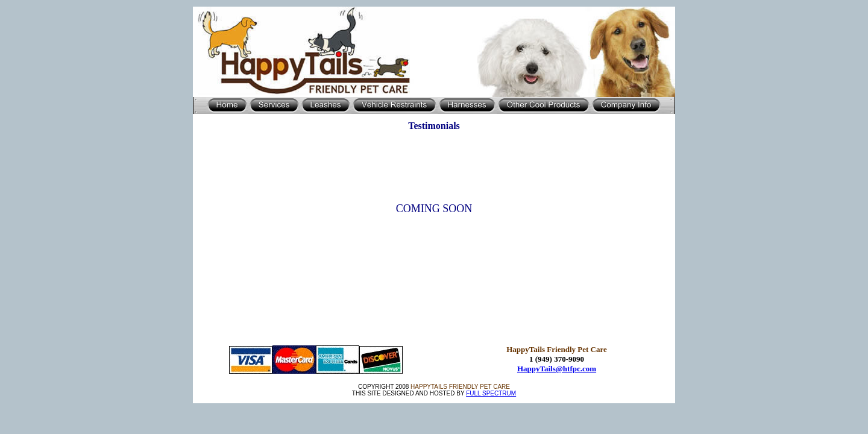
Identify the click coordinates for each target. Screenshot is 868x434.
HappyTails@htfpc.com (557, 369)
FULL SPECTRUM (491, 393)
